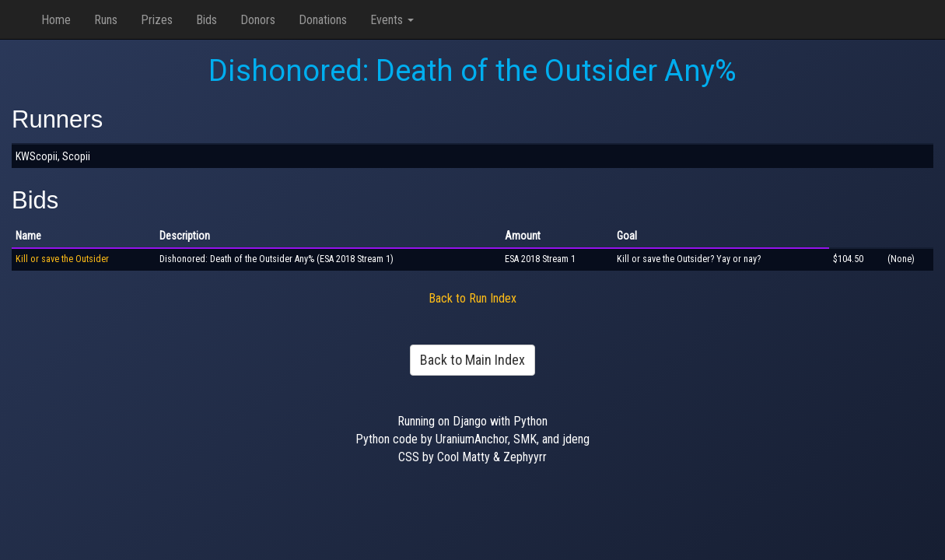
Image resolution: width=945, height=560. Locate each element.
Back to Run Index (472, 298)
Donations (323, 20)
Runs (106, 20)
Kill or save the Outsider (62, 259)
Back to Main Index (472, 360)
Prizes (157, 20)
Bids (206, 20)
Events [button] (392, 20)
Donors (258, 20)
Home (56, 20)
